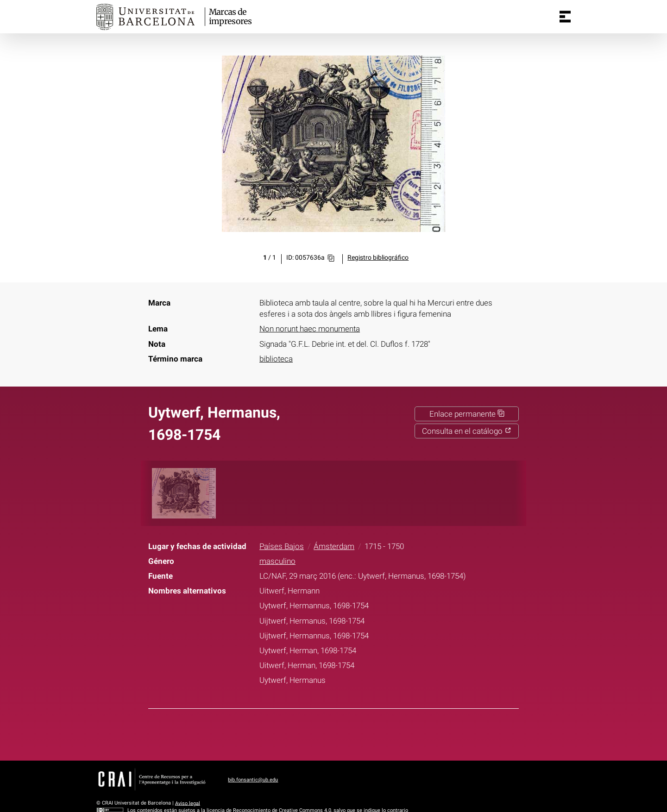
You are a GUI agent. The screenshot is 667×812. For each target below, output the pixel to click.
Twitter (327, 733)
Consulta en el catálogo (467, 431)
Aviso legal (188, 803)
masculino (277, 561)
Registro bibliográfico (378, 258)
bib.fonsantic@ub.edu (253, 780)
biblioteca (276, 359)
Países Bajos (282, 546)
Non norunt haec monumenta (310, 329)
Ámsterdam (334, 546)
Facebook (304, 733)
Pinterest (351, 733)
